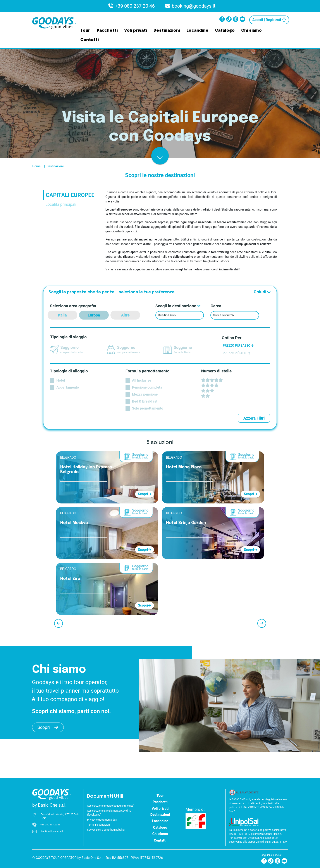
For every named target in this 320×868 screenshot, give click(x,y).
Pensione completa (147, 387)
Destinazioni (167, 31)
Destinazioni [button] (160, 815)
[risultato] (160, 156)
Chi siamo (251, 31)
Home (36, 166)
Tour (85, 31)
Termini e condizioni (99, 825)
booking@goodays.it (194, 6)
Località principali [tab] (61, 204)
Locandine (197, 31)
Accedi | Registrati (269, 19)
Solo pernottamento (148, 408)
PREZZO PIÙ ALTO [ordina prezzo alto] (237, 353)
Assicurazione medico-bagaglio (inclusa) (111, 806)
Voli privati (136, 31)
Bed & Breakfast (145, 401)
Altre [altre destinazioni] (125, 315)
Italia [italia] (62, 315)
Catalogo (225, 31)
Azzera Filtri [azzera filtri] (254, 418)
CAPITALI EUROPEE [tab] (70, 195)
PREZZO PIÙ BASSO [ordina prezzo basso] (238, 346)
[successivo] (262, 623)
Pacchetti (107, 31)
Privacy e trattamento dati (102, 820)
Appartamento (68, 387)
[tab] (74, 209)
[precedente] (58, 623)
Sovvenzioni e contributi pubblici (106, 830)
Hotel (61, 380)
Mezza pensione (145, 394)
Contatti (89, 40)
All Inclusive (142, 380)
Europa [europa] (94, 315)
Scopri (145, 494)
